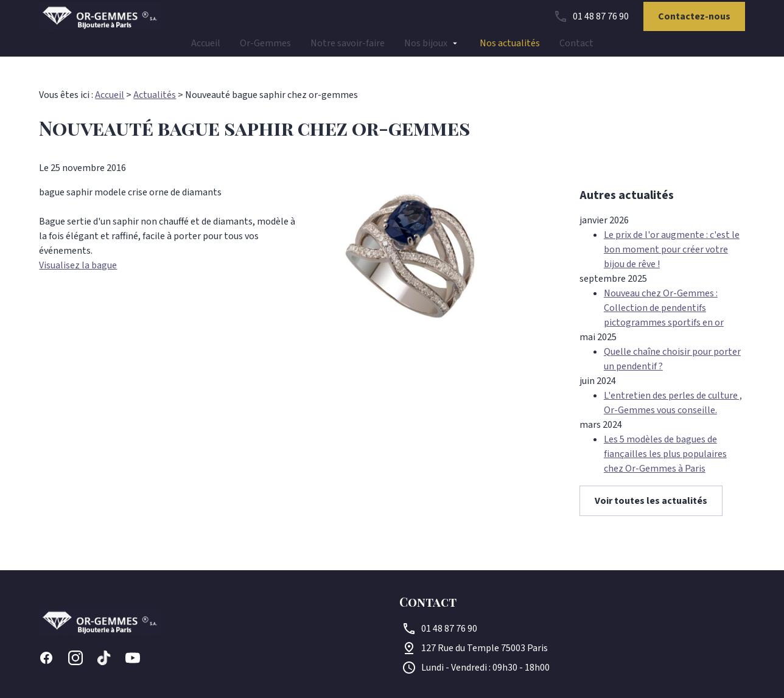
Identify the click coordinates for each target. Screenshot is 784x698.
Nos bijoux (426, 49)
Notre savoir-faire (348, 49)
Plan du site (340, 682)
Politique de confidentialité (165, 682)
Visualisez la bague (78, 270)
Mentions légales (70, 682)
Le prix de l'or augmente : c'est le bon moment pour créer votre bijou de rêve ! (672, 228)
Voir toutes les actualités (651, 480)
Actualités (155, 100)
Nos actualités (510, 49)
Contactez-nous (694, 22)
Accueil (206, 49)
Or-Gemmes (265, 49)
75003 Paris (485, 612)
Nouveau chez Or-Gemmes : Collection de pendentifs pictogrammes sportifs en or (664, 287)
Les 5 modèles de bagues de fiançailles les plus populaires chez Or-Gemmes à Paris (665, 433)
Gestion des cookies (267, 682)
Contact (576, 49)
